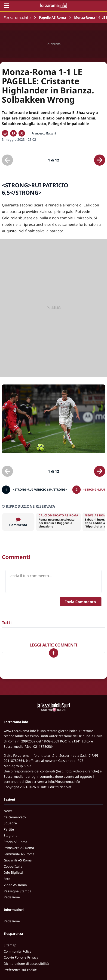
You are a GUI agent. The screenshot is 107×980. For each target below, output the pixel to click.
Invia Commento (81, 602)
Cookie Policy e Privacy (21, 957)
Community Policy (17, 951)
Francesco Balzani (44, 133)
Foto (7, 879)
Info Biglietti (13, 872)
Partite (9, 829)
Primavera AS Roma (19, 848)
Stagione (11, 836)
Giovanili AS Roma (18, 860)
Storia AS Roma (15, 842)
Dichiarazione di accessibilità (26, 964)
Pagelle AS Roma (52, 17)
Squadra (10, 823)
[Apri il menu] (6, 6)
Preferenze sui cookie (20, 970)
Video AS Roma (15, 885)
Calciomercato (15, 817)
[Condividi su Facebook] (13, 133)
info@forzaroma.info (64, 782)
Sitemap (10, 945)
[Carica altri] (54, 653)
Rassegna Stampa (18, 891)
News (8, 811)
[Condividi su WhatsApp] (5, 133)
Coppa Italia (13, 866)
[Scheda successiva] (100, 160)
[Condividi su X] (22, 133)
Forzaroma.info (17, 18)
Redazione (12, 897)
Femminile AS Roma (19, 854)
